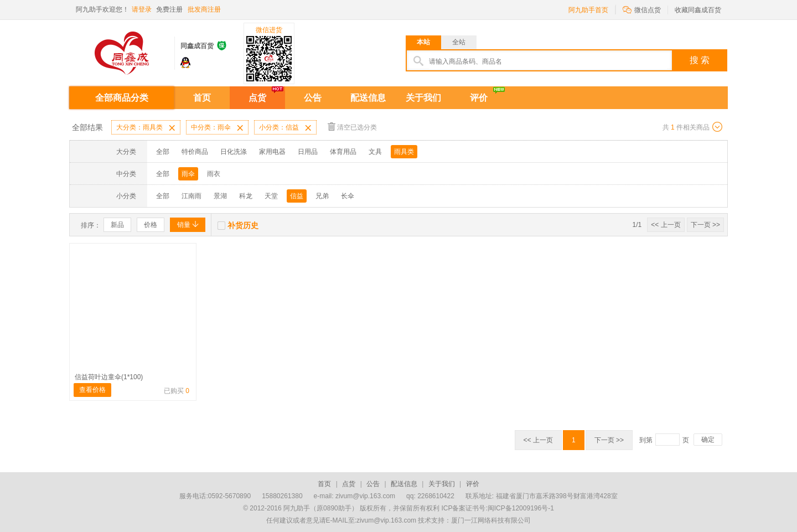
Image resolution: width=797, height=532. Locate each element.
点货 (257, 98)
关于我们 (423, 98)
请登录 (142, 9)
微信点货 (642, 9)
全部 (163, 152)
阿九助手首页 (588, 10)
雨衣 (214, 174)
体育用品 (343, 152)
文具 (375, 152)
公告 (313, 98)
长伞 (348, 196)
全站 (459, 42)
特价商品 (195, 152)
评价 (479, 98)
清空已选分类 (352, 126)
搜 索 (700, 60)
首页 (202, 98)
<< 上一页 (666, 225)
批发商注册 (204, 9)
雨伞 (188, 174)
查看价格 (92, 390)
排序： (91, 225)
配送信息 (368, 98)
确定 (708, 440)
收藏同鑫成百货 (698, 10)
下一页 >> (705, 225)
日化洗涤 (234, 152)
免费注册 (169, 9)
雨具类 (404, 152)
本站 (423, 42)
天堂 (271, 196)
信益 (297, 196)
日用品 (308, 152)
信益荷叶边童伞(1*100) (109, 377)
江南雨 (192, 196)
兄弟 (322, 196)
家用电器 (272, 152)
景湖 (220, 196)
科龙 (246, 196)
